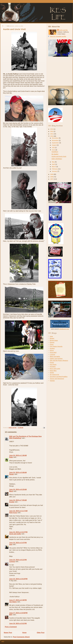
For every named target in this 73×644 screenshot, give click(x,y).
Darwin (52, 342)
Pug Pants (53, 365)
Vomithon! (55, 152)
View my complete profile (58, 36)
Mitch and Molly (55, 357)
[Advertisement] (60, 71)
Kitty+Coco (13, 513)
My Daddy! (55, 154)
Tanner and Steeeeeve (57, 379)
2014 (52, 129)
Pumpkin (53, 367)
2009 (52, 174)
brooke (12, 502)
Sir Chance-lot (54, 375)
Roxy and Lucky (55, 369)
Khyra (52, 350)
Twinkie (52, 381)
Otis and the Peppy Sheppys (59, 361)
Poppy (52, 363)
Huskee (52, 348)
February (55, 169)
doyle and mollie (15, 534)
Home (24, 633)
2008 (52, 177)
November (55, 140)
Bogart (52, 338)
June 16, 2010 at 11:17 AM (18, 511)
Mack (11, 491)
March (54, 167)
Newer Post (8, 633)
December (55, 138)
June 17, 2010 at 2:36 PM (18, 600)
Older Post (41, 633)
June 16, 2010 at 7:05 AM (18, 500)
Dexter (12, 474)
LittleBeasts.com (64, 329)
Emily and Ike (63, 30)
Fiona (52, 345)
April (54, 164)
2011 (52, 134)
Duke (11, 457)
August (54, 145)
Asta (51, 336)
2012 (52, 131)
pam (11, 544)
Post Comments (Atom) (21, 637)
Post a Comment (11, 627)
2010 (52, 136)
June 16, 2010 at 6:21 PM (18, 560)
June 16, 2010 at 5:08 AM (18, 473)
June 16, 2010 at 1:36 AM (18, 455)
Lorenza (12, 562)
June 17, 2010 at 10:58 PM (18, 613)
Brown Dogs (54, 340)
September (56, 143)
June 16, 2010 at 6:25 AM (18, 489)
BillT (11, 615)
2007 (52, 179)
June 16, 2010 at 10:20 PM (18, 579)
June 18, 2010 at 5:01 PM (18, 624)
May (53, 162)
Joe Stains (13, 602)
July (54, 148)
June (54, 150)
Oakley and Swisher (56, 359)
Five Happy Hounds (56, 346)
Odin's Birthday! (57, 159)
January (55, 171)
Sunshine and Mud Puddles (59, 377)
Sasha (52, 373)
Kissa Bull (53, 353)
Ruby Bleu (53, 371)
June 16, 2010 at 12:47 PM (18, 532)
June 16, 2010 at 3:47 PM (18, 543)
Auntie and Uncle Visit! (59, 156)
